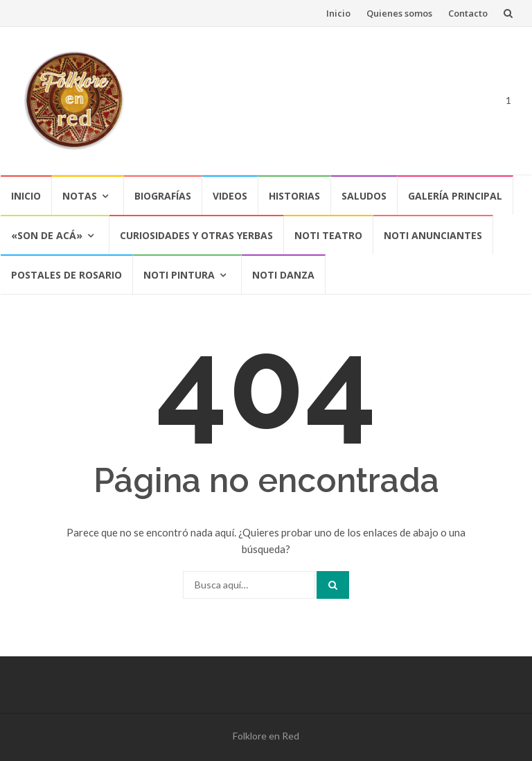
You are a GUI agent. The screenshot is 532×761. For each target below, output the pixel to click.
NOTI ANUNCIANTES (433, 235)
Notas (80, 196)
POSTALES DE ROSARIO (66, 275)
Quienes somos (399, 13)
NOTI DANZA (283, 275)
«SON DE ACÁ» (47, 235)
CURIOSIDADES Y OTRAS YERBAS (196, 235)
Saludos (364, 196)
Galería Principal (455, 196)
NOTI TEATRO (328, 235)
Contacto (468, 13)
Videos (230, 196)
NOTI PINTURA (179, 275)
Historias (294, 196)
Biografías (163, 196)
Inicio (338, 13)
